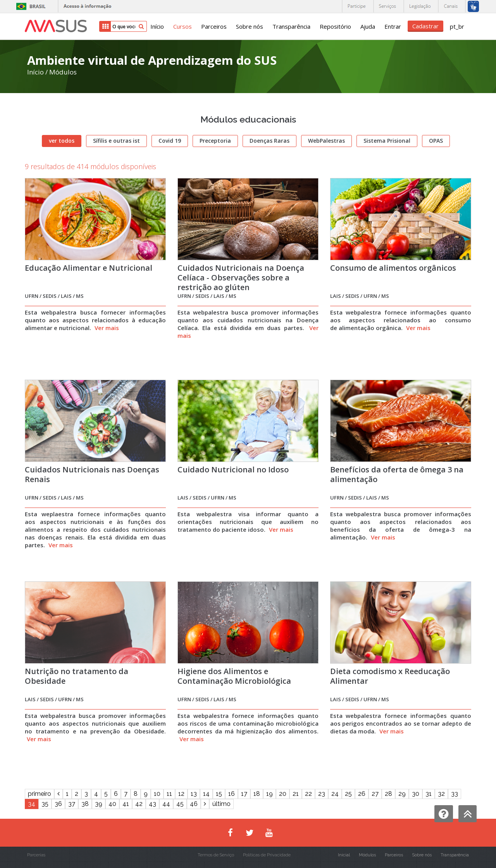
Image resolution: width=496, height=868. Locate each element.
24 (335, 794)
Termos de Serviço (216, 855)
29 (402, 794)
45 (180, 804)
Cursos (183, 26)
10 (157, 794)
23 (322, 794)
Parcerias (36, 855)
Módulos (63, 72)
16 (232, 794)
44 (166, 804)
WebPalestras (326, 141)
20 (283, 794)
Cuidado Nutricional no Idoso (233, 469)
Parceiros (214, 26)
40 (112, 804)
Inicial (344, 855)
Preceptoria (215, 141)
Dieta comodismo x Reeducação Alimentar (390, 676)
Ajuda (368, 26)
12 (181, 794)
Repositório (335, 26)
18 (257, 794)
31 (429, 794)
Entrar (393, 26)
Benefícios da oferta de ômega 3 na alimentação (397, 474)
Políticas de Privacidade (267, 855)
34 (32, 804)
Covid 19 (170, 141)
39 (99, 804)
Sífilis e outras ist (116, 141)
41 (126, 804)
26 (362, 794)
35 (45, 804)
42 (139, 804)
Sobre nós (250, 26)
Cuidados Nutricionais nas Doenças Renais (92, 474)
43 (152, 804)
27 (375, 794)
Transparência (291, 26)
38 (85, 804)
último (221, 804)
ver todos (62, 141)
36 (58, 804)
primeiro (40, 794)
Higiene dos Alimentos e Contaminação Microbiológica (234, 676)
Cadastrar (425, 26)
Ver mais (107, 328)
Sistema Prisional (387, 141)
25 (348, 794)
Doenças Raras (270, 141)
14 (206, 794)
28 (388, 794)
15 (219, 794)
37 (72, 804)
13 (194, 794)
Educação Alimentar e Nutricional (89, 268)
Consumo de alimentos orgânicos (393, 268)
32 (441, 794)
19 (270, 794)
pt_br (457, 26)
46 (194, 804)
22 (308, 794)
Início (157, 26)
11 (169, 794)
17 (244, 794)
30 (416, 794)
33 (455, 794)
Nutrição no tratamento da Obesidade (77, 676)
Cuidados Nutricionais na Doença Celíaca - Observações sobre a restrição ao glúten (241, 278)
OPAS (436, 141)
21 (296, 794)
